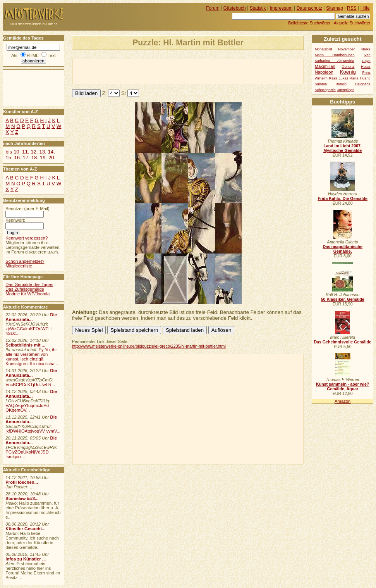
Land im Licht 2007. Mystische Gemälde (343, 148)
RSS (352, 8)
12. (34, 152)
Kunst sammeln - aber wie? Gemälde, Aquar (343, 386)
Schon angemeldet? (25, 261)
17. (26, 158)
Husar (366, 67)
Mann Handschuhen (335, 55)
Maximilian (325, 66)
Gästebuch (235, 8)
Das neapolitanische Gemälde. (343, 249)
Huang (365, 78)
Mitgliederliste (19, 266)
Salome (321, 84)
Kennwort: (15, 220)
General (348, 67)
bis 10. (13, 152)
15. (9, 158)
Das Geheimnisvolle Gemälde (343, 342)
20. (52, 158)
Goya (366, 61)
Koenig (348, 72)
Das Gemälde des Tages (29, 285)
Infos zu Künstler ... (26, 559)
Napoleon (324, 72)
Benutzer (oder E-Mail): (28, 209)
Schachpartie (325, 90)
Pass (333, 78)
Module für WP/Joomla (27, 294)
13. (43, 152)
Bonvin (341, 84)
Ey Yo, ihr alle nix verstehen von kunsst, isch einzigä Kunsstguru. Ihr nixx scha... (32, 357)
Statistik (258, 8)
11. (26, 152)
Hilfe (365, 8)
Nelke (366, 49)
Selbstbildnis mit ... (25, 345)
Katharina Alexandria (335, 61)
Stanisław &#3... (22, 498)
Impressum (281, 8)
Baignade (363, 84)
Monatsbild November (335, 49)
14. (51, 152)
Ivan (367, 55)
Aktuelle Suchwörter (352, 23)
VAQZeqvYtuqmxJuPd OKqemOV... (27, 408)
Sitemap (335, 8)
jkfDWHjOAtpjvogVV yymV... (33, 431)
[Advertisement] (163, 71)
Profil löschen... (22, 482)
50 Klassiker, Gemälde (343, 299)
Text (52, 55)
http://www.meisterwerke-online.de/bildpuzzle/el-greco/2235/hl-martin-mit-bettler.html (149, 346)
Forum (213, 8)
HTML (33, 55)
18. (35, 158)
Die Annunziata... (31, 317)
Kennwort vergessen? (27, 238)
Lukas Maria (348, 78)
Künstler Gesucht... (25, 529)
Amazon (343, 401)
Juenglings (346, 90)
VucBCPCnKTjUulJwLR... (30, 385)
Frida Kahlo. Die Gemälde (343, 198)
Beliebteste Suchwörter (309, 23)
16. (17, 158)
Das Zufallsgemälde (25, 289)
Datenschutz (309, 8)
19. (43, 158)
